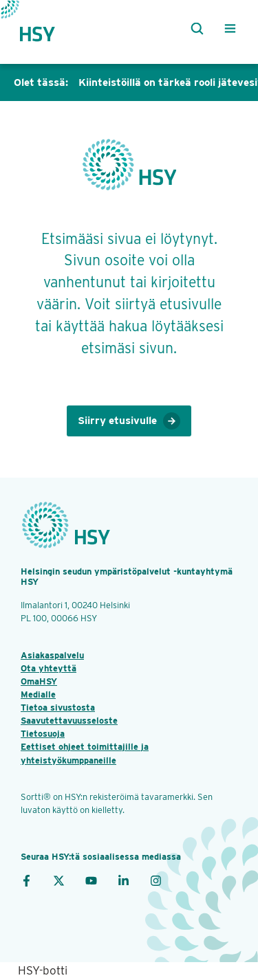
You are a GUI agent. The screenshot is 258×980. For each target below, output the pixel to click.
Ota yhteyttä (49, 668)
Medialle (38, 694)
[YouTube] (91, 880)
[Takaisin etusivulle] (49, 29)
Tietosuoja (43, 734)
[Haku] (194, 29)
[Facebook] (26, 880)
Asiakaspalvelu (52, 655)
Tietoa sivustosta (58, 708)
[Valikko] (230, 29)
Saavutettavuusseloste (69, 721)
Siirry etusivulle (129, 421)
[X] (59, 880)
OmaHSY (39, 681)
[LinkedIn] (123, 880)
